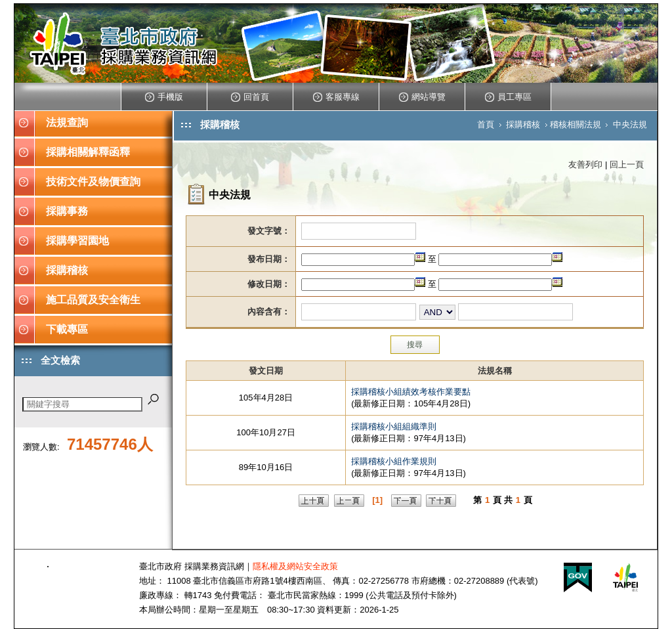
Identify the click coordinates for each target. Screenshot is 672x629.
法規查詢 (67, 122)
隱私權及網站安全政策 (295, 566)
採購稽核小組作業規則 (394, 461)
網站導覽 (422, 97)
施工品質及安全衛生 (93, 300)
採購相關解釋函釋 (88, 152)
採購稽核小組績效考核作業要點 (411, 392)
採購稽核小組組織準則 (394, 426)
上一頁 (349, 501)
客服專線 (336, 97)
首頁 (486, 124)
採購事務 (67, 211)
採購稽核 (67, 270)
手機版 (164, 97)
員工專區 (508, 97)
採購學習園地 (77, 241)
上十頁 (314, 501)
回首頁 (250, 97)
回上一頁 (627, 164)
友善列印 (585, 164)
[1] (377, 500)
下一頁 (406, 501)
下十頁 (441, 501)
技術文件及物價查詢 (93, 182)
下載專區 (67, 329)
